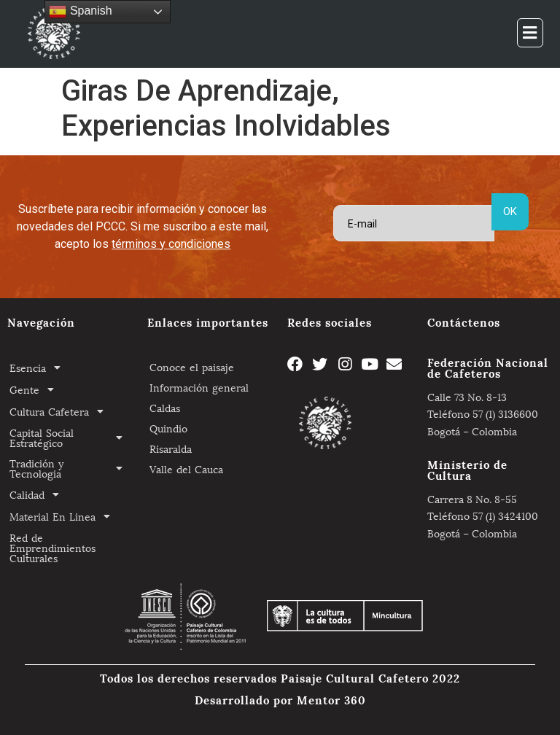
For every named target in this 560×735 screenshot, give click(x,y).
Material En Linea (64, 516)
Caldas (165, 407)
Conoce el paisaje (192, 366)
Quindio (168, 428)
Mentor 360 (331, 699)
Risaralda (171, 448)
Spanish (80, 12)
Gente (36, 389)
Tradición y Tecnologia (70, 468)
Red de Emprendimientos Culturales (52, 547)
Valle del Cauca (186, 468)
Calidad (38, 494)
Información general (199, 387)
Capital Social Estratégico (70, 437)
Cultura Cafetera (61, 411)
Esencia (39, 367)
